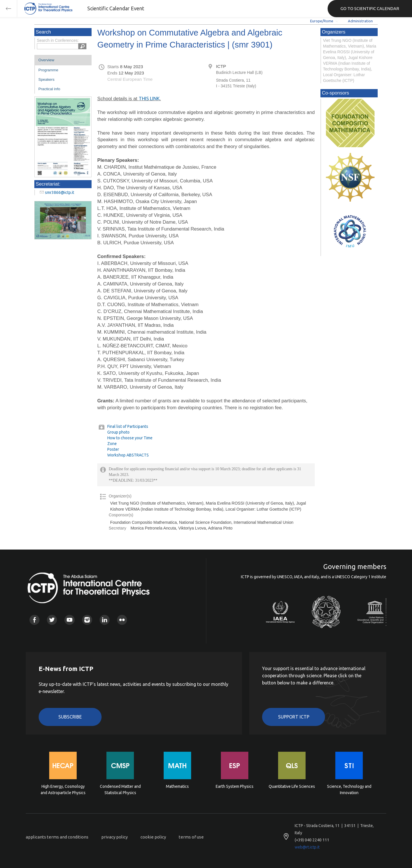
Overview (46, 60)
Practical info (49, 89)
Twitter (52, 620)
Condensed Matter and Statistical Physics (120, 790)
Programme (48, 70)
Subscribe (70, 717)
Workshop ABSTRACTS (128, 455)
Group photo (118, 432)
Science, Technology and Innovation (349, 790)
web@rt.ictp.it (307, 847)
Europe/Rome (322, 21)
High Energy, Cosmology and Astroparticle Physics (63, 790)
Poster (113, 449)
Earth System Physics (235, 786)
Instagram (87, 620)
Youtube (69, 620)
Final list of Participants (128, 426)
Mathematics (177, 786)
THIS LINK (149, 98)
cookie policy (153, 837)
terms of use (191, 837)
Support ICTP (294, 717)
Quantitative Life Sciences (292, 786)
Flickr (122, 620)
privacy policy (114, 837)
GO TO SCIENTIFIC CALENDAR (370, 8)
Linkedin (105, 620)
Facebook (34, 620)
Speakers (46, 79)
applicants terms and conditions (57, 837)
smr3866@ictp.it (60, 192)
